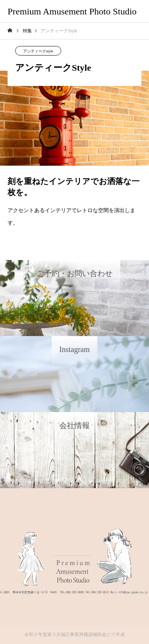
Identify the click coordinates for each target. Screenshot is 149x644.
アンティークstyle (38, 51)
